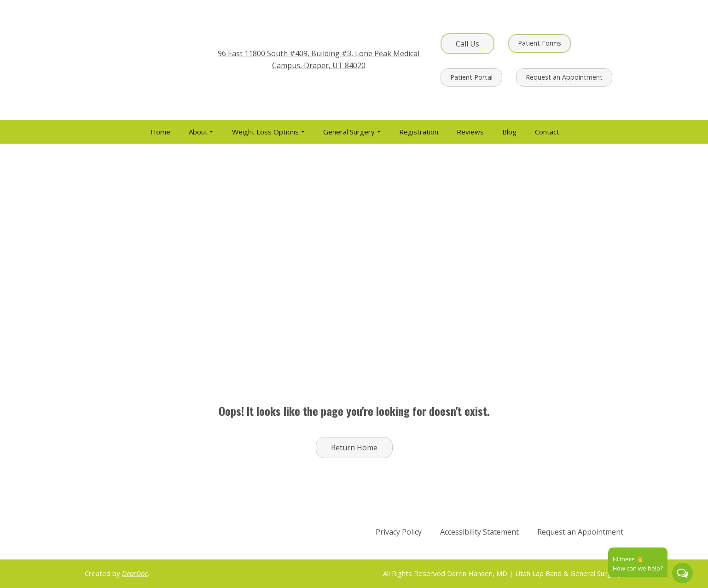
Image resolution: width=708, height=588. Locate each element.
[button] (467, 44)
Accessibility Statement (479, 532)
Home (160, 132)
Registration (419, 132)
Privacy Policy (399, 532)
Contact (547, 132)
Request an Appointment (580, 532)
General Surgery (349, 132)
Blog (509, 132)
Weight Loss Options (265, 132)
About (198, 132)
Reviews (470, 132)
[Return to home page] (141, 60)
